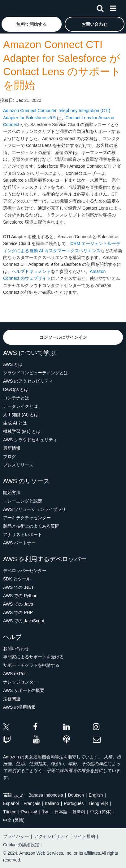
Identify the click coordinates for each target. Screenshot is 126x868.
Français (32, 803)
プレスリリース (18, 465)
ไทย (46, 812)
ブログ (10, 457)
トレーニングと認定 (23, 501)
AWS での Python (20, 596)
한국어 (79, 812)
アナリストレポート (23, 534)
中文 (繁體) (14, 820)
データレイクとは (20, 406)
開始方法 (12, 493)
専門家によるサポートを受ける (33, 657)
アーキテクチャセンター (27, 518)
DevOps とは (16, 389)
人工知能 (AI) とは (21, 415)
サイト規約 (84, 836)
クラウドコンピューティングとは (36, 373)
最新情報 (12, 448)
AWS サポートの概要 (24, 690)
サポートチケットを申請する (31, 665)
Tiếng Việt (98, 803)
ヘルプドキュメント (31, 271)
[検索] (100, 7)
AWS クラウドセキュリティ (30, 440)
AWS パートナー (19, 543)
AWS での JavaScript (24, 621)
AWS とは (13, 364)
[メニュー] (113, 7)
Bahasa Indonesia (46, 795)
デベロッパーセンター (25, 570)
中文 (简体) (101, 812)
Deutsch (76, 795)
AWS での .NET (18, 587)
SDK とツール (17, 579)
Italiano (52, 803)
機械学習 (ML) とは (22, 431)
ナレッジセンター (20, 682)
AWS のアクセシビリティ (28, 381)
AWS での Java (18, 604)
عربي (19, 795)
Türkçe (10, 812)
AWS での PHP (18, 612)
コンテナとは (16, 398)
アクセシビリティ (51, 836)
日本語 (61, 812)
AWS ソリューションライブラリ (35, 509)
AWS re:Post (15, 674)
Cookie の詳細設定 (21, 845)
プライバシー (16, 836)
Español (11, 803)
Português (74, 803)
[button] (32, 24)
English (96, 795)
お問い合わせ (16, 648)
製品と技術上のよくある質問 (31, 526)
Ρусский (29, 812)
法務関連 (12, 699)
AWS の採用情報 (19, 707)
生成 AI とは (15, 423)
